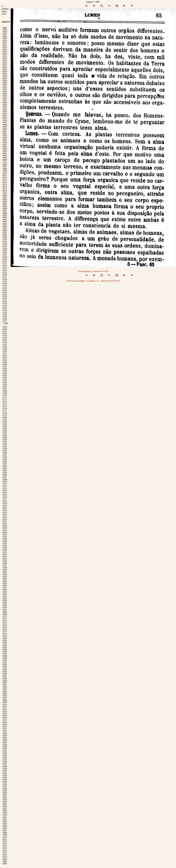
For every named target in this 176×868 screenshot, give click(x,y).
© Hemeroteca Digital (75, 281)
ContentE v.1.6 (93, 281)
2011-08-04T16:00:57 (111, 281)
